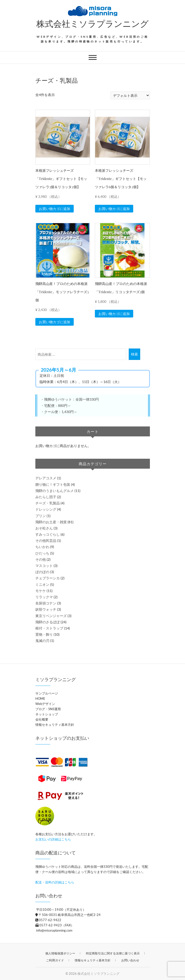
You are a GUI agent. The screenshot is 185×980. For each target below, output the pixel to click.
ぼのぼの (42, 572)
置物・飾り (44, 634)
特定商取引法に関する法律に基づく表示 (113, 953)
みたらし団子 (46, 497)
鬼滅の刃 (42, 641)
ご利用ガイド (55, 960)
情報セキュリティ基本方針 (55, 725)
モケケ (41, 591)
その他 (41, 559)
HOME (40, 699)
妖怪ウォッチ (46, 609)
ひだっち (42, 553)
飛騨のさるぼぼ (48, 622)
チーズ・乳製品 (48, 503)
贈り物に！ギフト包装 (53, 484)
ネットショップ (47, 714)
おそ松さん (44, 528)
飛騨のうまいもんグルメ (55, 491)
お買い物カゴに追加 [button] (55, 209)
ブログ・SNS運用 (48, 709)
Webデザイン (45, 704)
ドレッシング (46, 509)
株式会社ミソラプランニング (92, 23)
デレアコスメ (46, 478)
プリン (41, 516)
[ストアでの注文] (130, 95)
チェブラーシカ (48, 578)
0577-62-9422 (48, 920)
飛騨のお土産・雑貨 (51, 522)
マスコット (44, 566)
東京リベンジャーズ (51, 616)
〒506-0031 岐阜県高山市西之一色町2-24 (68, 915)
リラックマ (44, 597)
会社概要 (42, 719)
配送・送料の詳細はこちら (55, 882)
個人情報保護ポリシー (60, 953)
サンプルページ (47, 693)
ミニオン (42, 584)
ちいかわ (42, 547)
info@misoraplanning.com (54, 930)
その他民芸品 (46, 541)
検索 (134, 354)
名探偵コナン (46, 603)
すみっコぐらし (48, 534)
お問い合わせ (130, 960)
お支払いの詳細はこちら (53, 839)
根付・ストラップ (49, 628)
